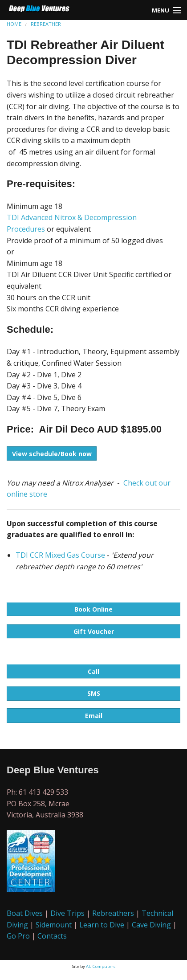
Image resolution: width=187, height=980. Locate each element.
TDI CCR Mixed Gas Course (60, 555)
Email (94, 716)
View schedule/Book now (52, 454)
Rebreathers (113, 913)
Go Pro (18, 936)
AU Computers (101, 966)
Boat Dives (25, 913)
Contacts (52, 936)
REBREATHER (46, 24)
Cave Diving (151, 925)
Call (93, 672)
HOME (14, 24)
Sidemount (54, 925)
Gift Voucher (94, 631)
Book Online (93, 609)
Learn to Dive (102, 925)
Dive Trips (67, 913)
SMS (94, 693)
